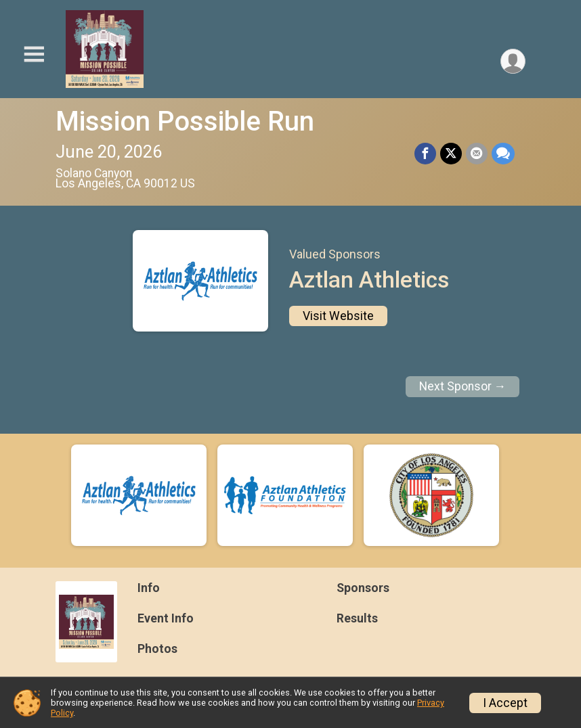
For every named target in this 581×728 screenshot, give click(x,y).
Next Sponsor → (463, 386)
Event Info (166, 618)
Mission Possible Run (185, 121)
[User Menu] (513, 61)
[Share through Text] (503, 154)
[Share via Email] (477, 154)
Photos (157, 649)
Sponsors (363, 588)
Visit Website (338, 316)
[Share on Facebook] (425, 154)
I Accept (505, 703)
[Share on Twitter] (451, 154)
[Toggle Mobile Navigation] (34, 54)
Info (149, 588)
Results (357, 618)
